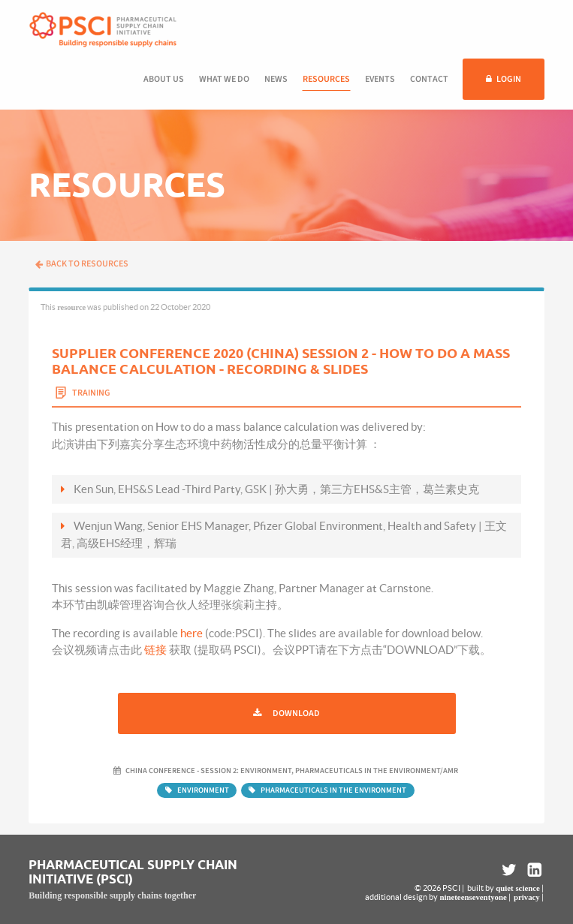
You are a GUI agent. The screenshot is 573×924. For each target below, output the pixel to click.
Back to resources (82, 264)
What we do (224, 79)
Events (380, 79)
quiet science (517, 888)
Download (296, 713)
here (192, 633)
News (276, 79)
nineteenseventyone (473, 897)
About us (164, 79)
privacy (527, 897)
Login (509, 79)
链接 (155, 650)
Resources (326, 79)
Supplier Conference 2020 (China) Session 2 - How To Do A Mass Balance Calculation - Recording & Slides (281, 361)
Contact (429, 79)
